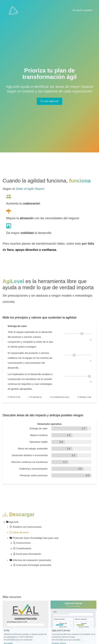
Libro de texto (19, 532)
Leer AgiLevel (49, 101)
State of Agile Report (30, 189)
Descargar (18, 514)
